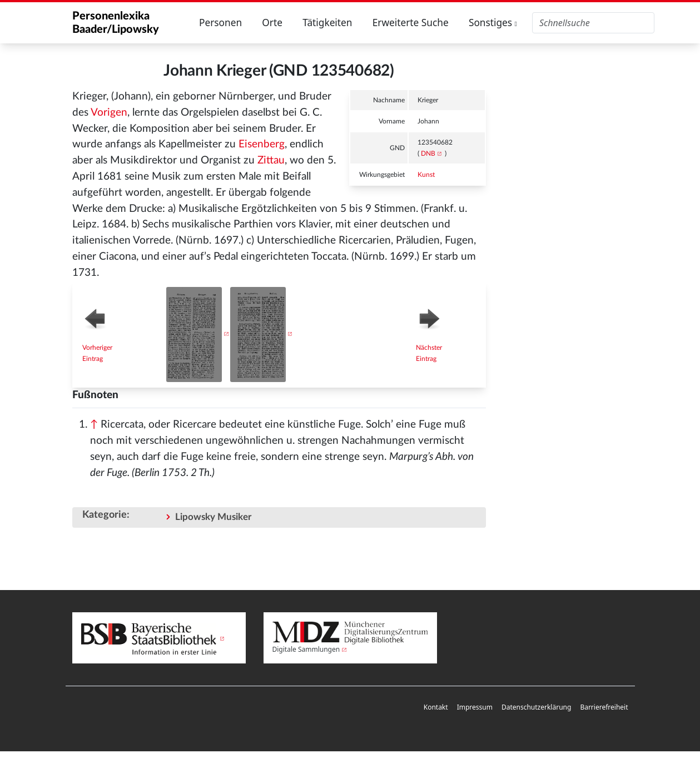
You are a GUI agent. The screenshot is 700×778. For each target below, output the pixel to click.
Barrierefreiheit (604, 707)
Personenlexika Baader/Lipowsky (116, 23)
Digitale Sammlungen (306, 649)
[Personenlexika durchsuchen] (593, 23)
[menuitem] (436, 708)
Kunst (426, 175)
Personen (220, 23)
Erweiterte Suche (411, 23)
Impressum (475, 707)
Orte (272, 23)
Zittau (271, 160)
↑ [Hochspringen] (94, 425)
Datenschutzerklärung (536, 707)
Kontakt (436, 707)
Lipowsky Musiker (213, 517)
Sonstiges (493, 23)
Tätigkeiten (327, 23)
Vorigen (109, 113)
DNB (428, 153)
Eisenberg (262, 144)
